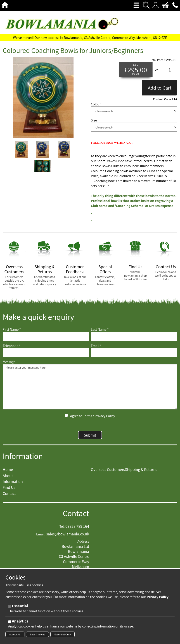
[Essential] (10, 607)
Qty (156, 70)
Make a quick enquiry (38, 317)
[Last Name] (134, 336)
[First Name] (46, 336)
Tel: (62, 529)
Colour (96, 104)
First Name (12, 329)
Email (96, 346)
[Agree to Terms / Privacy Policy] (66, 415)
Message (9, 362)
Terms (88, 416)
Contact (76, 515)
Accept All (15, 634)
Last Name (100, 329)
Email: (41, 536)
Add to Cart (160, 88)
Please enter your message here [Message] (90, 387)
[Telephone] (46, 352)
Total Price (157, 60)
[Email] (134, 352)
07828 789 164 (77, 528)
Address (83, 544)
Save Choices (37, 634)
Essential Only (62, 634)
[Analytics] (10, 622)
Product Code (162, 99)
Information (23, 458)
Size (94, 120)
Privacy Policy (105, 416)
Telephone (12, 346)
